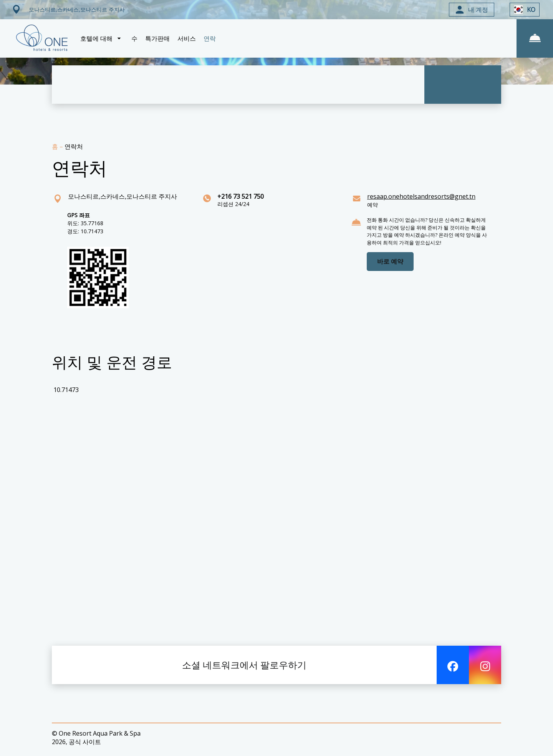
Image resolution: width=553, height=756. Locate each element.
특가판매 (157, 38)
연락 (210, 38)
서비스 (187, 38)
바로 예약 (390, 261)
